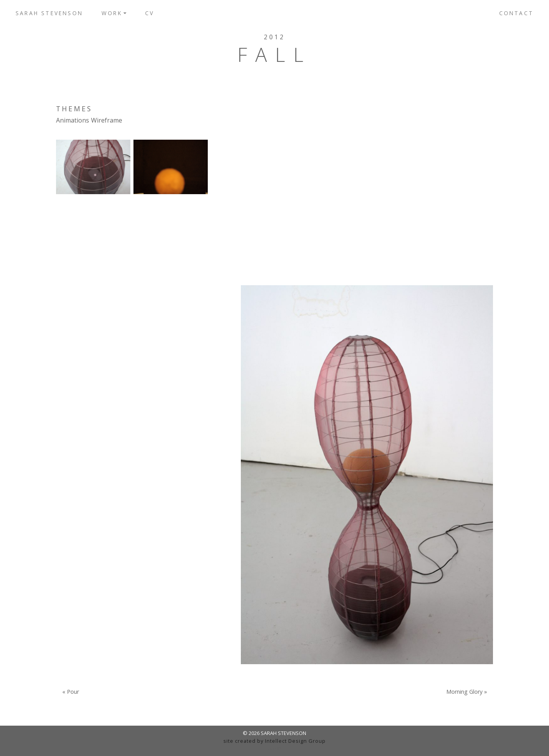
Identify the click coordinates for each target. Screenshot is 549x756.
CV (150, 13)
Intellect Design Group (295, 741)
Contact (516, 13)
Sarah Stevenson (49, 13)
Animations (73, 120)
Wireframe (107, 120)
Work (112, 13)
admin (274, 748)
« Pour (71, 692)
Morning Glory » (467, 692)
